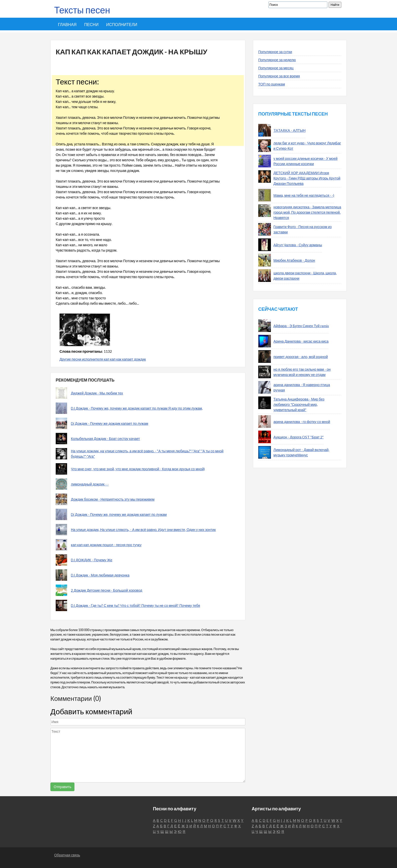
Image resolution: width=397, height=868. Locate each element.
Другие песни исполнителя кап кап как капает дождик (103, 359)
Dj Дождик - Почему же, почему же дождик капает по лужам (119, 514)
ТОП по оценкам (272, 84)
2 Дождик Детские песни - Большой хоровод (107, 590)
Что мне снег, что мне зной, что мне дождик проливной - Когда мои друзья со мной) (138, 469)
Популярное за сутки (275, 52)
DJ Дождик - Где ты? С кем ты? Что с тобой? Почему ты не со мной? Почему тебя (135, 605)
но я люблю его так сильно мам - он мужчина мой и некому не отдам (302, 372)
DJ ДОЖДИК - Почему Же (92, 560)
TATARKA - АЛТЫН (290, 130)
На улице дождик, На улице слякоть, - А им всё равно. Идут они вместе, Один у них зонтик (143, 530)
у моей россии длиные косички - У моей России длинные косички (305, 161)
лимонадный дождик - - (90, 484)
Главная (67, 24)
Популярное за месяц (276, 68)
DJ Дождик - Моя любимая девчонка (100, 575)
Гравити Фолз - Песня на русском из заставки (303, 229)
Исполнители (122, 24)
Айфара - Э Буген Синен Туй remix (301, 326)
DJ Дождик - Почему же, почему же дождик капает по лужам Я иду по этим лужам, (137, 408)
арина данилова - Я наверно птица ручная (302, 387)
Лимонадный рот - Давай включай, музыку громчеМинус (301, 452)
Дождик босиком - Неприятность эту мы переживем (113, 499)
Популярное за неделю (277, 60)
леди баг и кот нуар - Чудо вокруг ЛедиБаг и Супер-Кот (307, 146)
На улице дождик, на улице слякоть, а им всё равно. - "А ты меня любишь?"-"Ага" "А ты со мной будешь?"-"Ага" (147, 454)
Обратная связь (67, 855)
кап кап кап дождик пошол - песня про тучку (106, 545)
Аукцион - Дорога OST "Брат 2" (299, 437)
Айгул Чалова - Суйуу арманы (298, 245)
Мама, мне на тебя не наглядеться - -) (304, 195)
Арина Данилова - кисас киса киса (301, 341)
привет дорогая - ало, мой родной (301, 357)
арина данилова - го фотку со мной (302, 422)
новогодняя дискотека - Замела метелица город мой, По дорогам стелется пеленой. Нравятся (307, 212)
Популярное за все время (279, 76)
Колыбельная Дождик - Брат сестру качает (105, 439)
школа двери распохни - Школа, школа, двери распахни (305, 276)
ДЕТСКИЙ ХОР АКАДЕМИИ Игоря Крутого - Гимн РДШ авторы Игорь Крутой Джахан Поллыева (307, 178)
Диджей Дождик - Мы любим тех (97, 393)
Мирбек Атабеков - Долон (294, 260)
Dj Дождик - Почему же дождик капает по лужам (110, 423)
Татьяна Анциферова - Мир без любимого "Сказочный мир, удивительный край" (299, 404)
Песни (91, 24)
